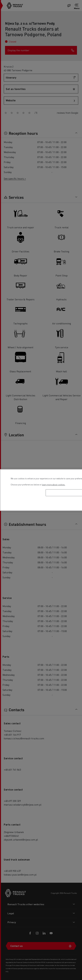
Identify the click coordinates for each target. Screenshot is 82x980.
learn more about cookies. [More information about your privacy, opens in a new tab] (54, 485)
